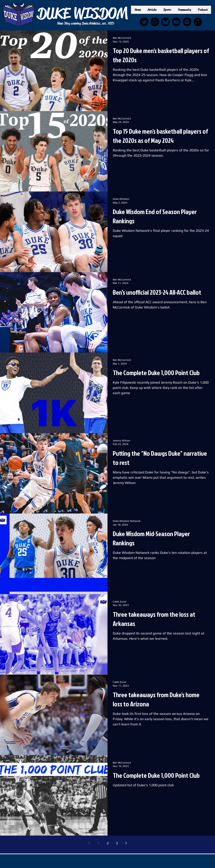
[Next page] (126, 843)
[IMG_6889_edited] (166, 22)
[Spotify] (187, 22)
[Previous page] (89, 843)
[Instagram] (155, 22)
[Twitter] (144, 22)
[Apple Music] (198, 22)
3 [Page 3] (117, 843)
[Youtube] (176, 22)
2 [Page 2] (108, 843)
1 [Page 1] (98, 843)
